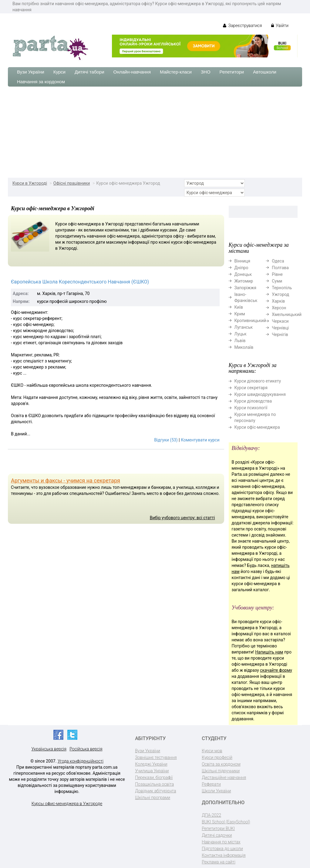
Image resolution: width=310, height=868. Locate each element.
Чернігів (280, 335)
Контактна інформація (224, 855)
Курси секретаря (251, 388)
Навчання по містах (221, 842)
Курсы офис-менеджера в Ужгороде (67, 804)
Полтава (280, 268)
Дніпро (241, 268)
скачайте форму (276, 670)
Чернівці (280, 328)
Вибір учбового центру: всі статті (182, 518)
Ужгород (280, 294)
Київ (239, 307)
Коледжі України (151, 764)
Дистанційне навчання (224, 777)
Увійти (280, 26)
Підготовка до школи (222, 849)
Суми (277, 281)
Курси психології (251, 408)
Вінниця (242, 261)
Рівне (277, 274)
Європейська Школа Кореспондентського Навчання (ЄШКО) (80, 282)
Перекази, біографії (154, 777)
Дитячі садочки (217, 835)
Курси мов (212, 751)
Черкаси (280, 321)
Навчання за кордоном (41, 82)
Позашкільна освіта (154, 784)
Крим (240, 314)
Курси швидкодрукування (260, 394)
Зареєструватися (243, 26)
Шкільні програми (153, 798)
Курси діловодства (253, 401)
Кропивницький (250, 321)
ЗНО (206, 72)
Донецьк (243, 274)
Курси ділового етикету (258, 381)
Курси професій (217, 757)
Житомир (244, 281)
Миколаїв (244, 347)
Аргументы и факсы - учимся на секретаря (66, 480)
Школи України (216, 791)
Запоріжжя (245, 288)
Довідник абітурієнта (155, 791)
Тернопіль (282, 288)
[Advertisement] (155, 132)
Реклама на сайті (219, 862)
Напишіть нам (269, 652)
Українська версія (49, 749)
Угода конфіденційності (81, 761)
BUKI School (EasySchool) (226, 822)
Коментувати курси (200, 440)
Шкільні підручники (221, 771)
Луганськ (244, 327)
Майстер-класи (176, 72)
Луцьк (241, 334)
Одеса (278, 261)
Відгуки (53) (166, 440)
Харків (278, 301)
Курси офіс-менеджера (257, 427)
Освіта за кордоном (221, 764)
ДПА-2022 (211, 815)
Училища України (152, 771)
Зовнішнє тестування (156, 757)
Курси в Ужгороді (30, 183)
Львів (240, 341)
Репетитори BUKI (218, 829)
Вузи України (31, 72)
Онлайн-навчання (132, 72)
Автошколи (265, 72)
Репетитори (232, 72)
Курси (59, 72)
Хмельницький (287, 314)
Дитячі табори (89, 72)
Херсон (279, 308)
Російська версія (86, 749)
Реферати (211, 784)
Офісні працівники (72, 183)
